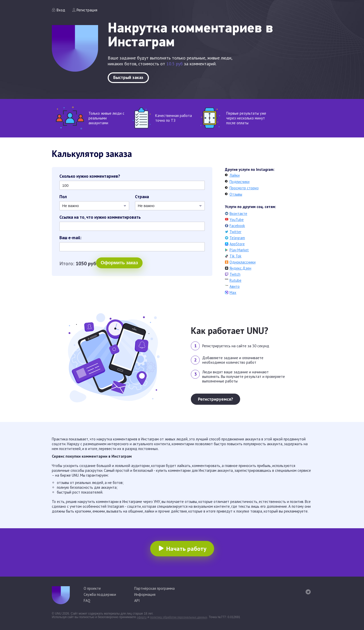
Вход (61, 10)
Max (233, 292)
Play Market (239, 250)
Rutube (235, 280)
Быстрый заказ (128, 77)
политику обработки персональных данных (181, 617)
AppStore (237, 244)
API (137, 601)
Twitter (235, 232)
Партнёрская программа (154, 588)
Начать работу (186, 549)
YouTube (237, 220)
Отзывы (236, 194)
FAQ (87, 601)
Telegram (237, 238)
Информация (145, 594)
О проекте (92, 588)
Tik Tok (235, 256)
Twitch (235, 274)
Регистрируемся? (215, 399)
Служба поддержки (100, 594)
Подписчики (240, 182)
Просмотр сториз (244, 188)
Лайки (235, 175)
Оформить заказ (83, 264)
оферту (142, 617)
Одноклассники (243, 262)
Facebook (237, 226)
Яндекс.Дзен (240, 268)
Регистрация (87, 10)
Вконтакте (238, 214)
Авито (235, 286)
